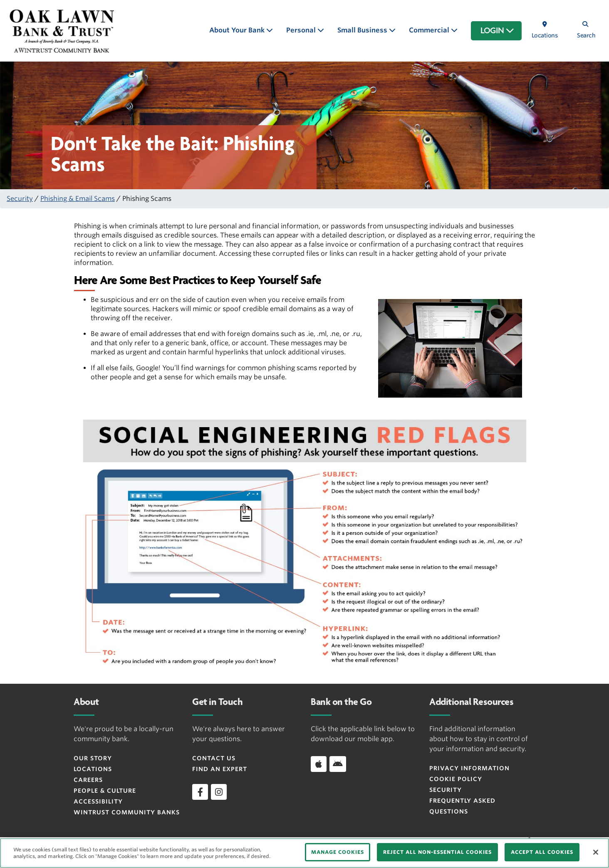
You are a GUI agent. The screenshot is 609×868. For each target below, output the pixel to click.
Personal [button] (302, 30)
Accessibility (98, 801)
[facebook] (200, 792)
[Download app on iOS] (319, 764)
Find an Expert (220, 769)
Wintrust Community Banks (127, 812)
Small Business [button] (363, 30)
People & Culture (105, 791)
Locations (93, 769)
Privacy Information (469, 768)
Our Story (93, 758)
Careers (88, 780)
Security (20, 199)
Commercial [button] (430, 30)
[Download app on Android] (338, 764)
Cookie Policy (456, 779)
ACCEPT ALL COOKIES (542, 852)
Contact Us (214, 758)
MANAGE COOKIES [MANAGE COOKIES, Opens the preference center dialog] (338, 852)
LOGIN (497, 31)
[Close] (596, 852)
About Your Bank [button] (238, 30)
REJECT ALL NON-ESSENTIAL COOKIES (437, 852)
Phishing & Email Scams (78, 199)
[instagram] (219, 792)
